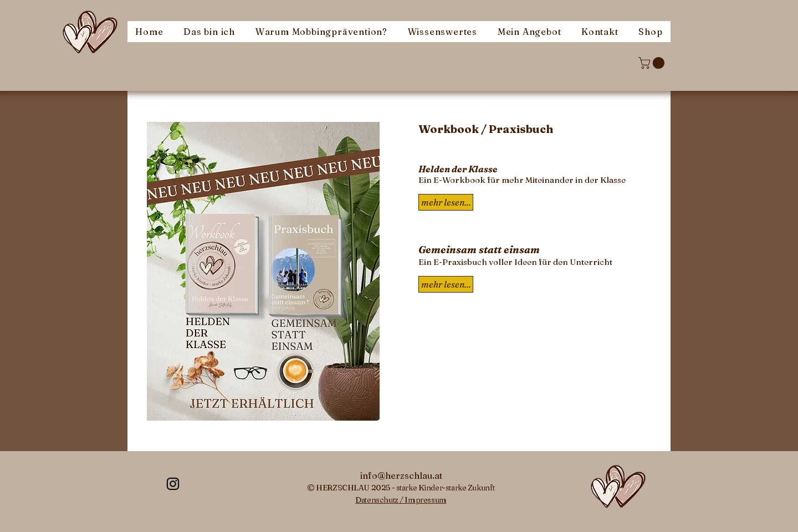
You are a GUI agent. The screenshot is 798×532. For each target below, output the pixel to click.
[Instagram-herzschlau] (173, 484)
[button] (653, 63)
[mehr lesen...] (446, 284)
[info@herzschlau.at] (401, 475)
